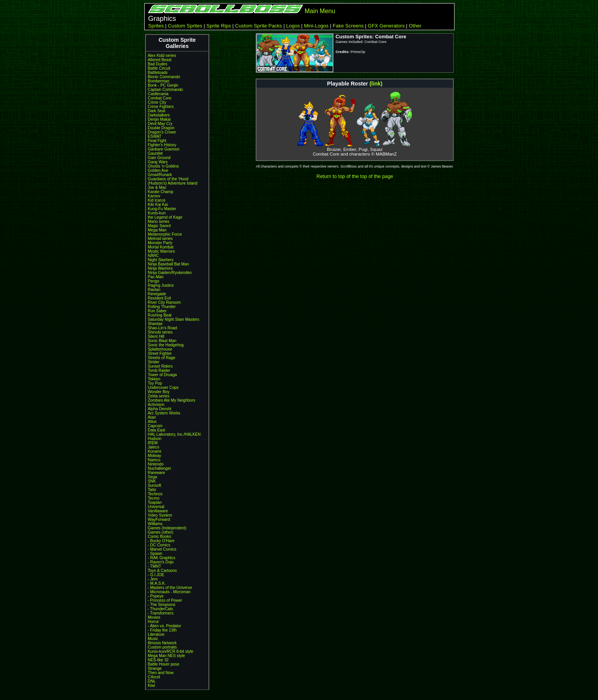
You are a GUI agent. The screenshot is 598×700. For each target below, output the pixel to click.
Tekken (154, 379)
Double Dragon (161, 128)
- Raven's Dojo (161, 562)
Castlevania (158, 94)
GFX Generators (386, 26)
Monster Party (160, 243)
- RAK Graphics (161, 558)
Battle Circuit (159, 68)
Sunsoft (155, 485)
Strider (154, 362)
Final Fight (157, 141)
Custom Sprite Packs (259, 26)
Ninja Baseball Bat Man (168, 264)
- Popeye (156, 596)
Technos (155, 494)
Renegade (157, 294)
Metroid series (160, 239)
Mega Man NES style (166, 656)
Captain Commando (165, 90)
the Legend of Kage (165, 217)
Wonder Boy (159, 392)
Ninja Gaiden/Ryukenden (170, 273)
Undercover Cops (163, 388)
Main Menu (320, 11)
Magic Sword (159, 226)
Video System (160, 515)
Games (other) (161, 532)
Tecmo (154, 498)
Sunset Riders (160, 366)
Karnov (154, 196)
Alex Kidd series (162, 56)
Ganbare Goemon (164, 149)
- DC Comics (159, 545)
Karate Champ (161, 192)
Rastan (154, 290)
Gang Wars (158, 162)
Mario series (159, 222)
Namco (154, 460)
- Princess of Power (165, 600)
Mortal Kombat (161, 247)
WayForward (159, 519)
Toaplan (155, 502)
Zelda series (159, 396)
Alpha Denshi (160, 409)
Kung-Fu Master (162, 209)
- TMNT (155, 566)
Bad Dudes (158, 64)
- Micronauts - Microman (169, 592)
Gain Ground (159, 158)
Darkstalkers (159, 115)
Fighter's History (162, 145)
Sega (152, 477)
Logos (293, 26)
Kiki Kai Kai (158, 205)
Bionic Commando (164, 77)
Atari (152, 417)
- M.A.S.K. (157, 583)
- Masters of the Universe (170, 588)
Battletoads (158, 73)
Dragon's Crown (162, 132)
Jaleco (154, 447)
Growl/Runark (160, 175)
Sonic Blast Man (162, 341)
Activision (156, 405)
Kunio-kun (157, 213)
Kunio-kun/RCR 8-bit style (171, 651)
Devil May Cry (160, 124)
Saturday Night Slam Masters (173, 319)
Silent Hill (156, 336)
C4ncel (154, 677)
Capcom (155, 426)
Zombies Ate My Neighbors (172, 400)
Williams (155, 524)
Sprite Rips (219, 26)
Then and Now (161, 673)
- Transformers (161, 613)
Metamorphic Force (165, 234)
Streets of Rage (161, 358)
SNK (152, 481)
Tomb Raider (159, 371)
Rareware (156, 473)
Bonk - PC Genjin (163, 85)
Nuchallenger (159, 468)
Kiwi (151, 685)
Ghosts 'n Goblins (163, 166)
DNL (152, 681)
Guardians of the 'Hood (168, 179)
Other (415, 26)
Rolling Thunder (162, 307)
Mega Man (157, 230)
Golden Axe (158, 170)
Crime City (157, 102)
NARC (153, 256)
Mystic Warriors (161, 251)
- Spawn (155, 554)
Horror (153, 622)
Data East (156, 430)
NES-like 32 (158, 660)
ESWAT (155, 136)
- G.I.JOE (156, 575)
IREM (153, 443)
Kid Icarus (157, 200)
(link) (376, 84)
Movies (154, 617)
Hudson (155, 439)
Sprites (156, 26)
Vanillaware (158, 511)
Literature (156, 634)
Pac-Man (156, 277)
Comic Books (159, 537)
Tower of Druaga (162, 375)
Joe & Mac (157, 187)
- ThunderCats (160, 609)
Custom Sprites (185, 26)
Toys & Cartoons (162, 571)
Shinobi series (160, 332)
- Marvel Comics (162, 549)
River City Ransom (164, 302)
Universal (156, 507)
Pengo (154, 281)
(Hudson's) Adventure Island (173, 183)
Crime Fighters (161, 107)
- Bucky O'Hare (161, 541)
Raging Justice (161, 285)
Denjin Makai (159, 119)
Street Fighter (160, 353)
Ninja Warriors (160, 268)
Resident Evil (159, 298)
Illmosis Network (162, 643)
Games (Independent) (167, 528)
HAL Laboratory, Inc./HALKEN (174, 434)
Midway (155, 456)
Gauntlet (155, 153)
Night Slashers (161, 260)
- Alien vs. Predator (164, 626)
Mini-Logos (316, 26)
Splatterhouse (160, 349)
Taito (152, 490)
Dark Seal (156, 111)
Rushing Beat (160, 315)
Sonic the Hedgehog (166, 345)
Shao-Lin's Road (162, 328)
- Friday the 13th (162, 630)
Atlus (152, 422)
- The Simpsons (161, 605)
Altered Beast (160, 60)
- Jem (153, 579)
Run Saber (157, 311)
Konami (155, 451)
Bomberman (159, 81)
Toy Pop (155, 383)
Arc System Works (164, 413)
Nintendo (156, 464)
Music (153, 639)
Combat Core (160, 98)
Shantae (155, 324)
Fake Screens (348, 26)
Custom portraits (162, 647)
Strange (155, 668)
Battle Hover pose (163, 664)
